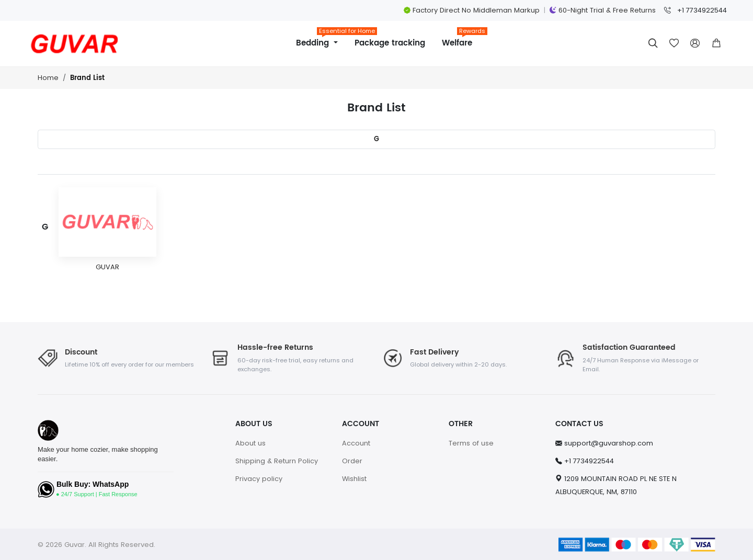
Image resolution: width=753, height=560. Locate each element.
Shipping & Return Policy (277, 461)
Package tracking (390, 43)
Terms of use (471, 443)
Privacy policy (259, 479)
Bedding (321, 39)
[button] (716, 43)
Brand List (87, 78)
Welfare (461, 39)
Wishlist (354, 479)
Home (48, 78)
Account (356, 443)
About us (250, 443)
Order (352, 461)
